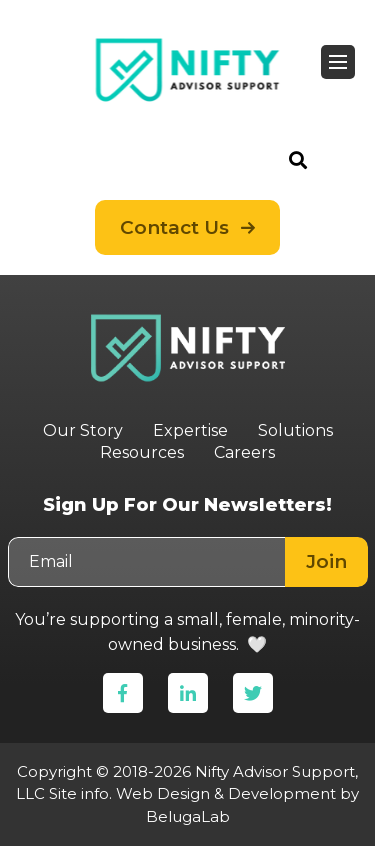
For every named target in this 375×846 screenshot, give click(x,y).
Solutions (295, 430)
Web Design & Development (226, 793)
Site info (79, 793)
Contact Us (174, 227)
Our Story (83, 430)
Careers (244, 452)
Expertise (190, 430)
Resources (142, 452)
